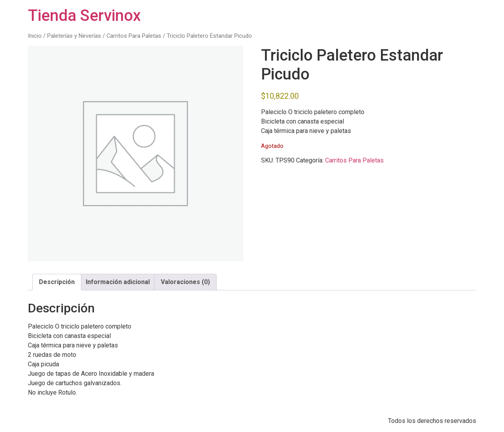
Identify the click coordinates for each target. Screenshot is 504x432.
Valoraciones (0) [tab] (185, 282)
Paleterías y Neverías (74, 36)
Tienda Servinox (84, 16)
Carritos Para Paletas (134, 36)
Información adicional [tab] (118, 282)
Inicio (35, 36)
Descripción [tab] (57, 282)
